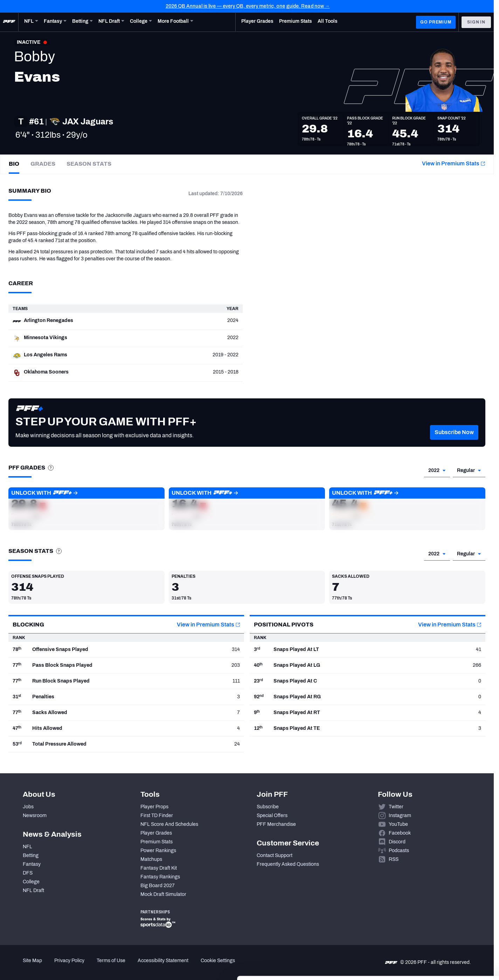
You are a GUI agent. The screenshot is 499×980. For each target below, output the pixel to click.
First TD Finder (157, 815)
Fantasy (32, 864)
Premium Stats (157, 842)
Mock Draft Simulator (163, 894)
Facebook (400, 833)
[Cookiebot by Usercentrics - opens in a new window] (45, 966)
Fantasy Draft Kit (159, 868)
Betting (31, 855)
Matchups (151, 859)
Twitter (396, 807)
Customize (441, 936)
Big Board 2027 (158, 886)
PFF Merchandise (276, 824)
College (31, 882)
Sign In (476, 22)
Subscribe (268, 807)
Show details (108, 966)
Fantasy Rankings (160, 877)
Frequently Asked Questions (288, 864)
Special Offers (272, 815)
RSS (394, 859)
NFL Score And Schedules (169, 824)
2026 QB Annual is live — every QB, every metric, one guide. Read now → (248, 6)
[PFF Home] (9, 22)
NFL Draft (33, 890)
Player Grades (156, 833)
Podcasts (399, 851)
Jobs (28, 807)
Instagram (400, 815)
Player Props (154, 807)
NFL (27, 847)
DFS (28, 873)
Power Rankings (158, 851)
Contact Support (275, 855)
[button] (454, 443)
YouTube (398, 824)
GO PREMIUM (436, 22)
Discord (397, 842)
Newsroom (35, 815)
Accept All (441, 916)
